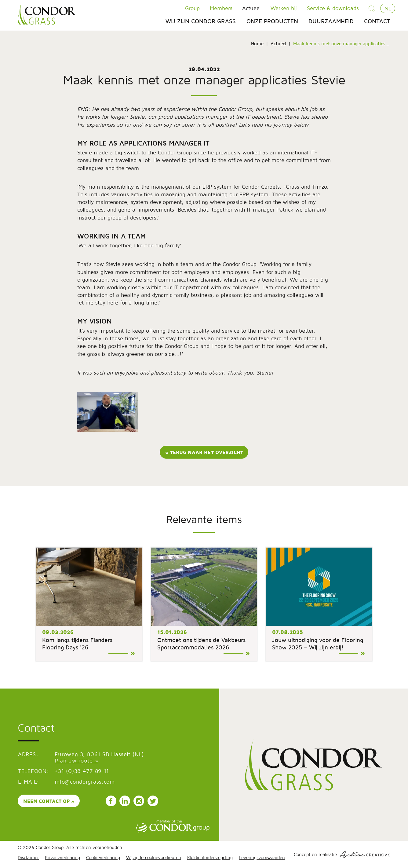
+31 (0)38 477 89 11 (82, 771)
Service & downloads (333, 8)
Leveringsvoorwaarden (262, 857)
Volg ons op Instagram (139, 801)
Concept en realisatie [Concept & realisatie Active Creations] (342, 854)
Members (221, 8)
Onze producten (272, 21)
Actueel (251, 8)
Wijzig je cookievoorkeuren (154, 857)
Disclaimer (28, 857)
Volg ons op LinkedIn (125, 801)
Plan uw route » (76, 761)
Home (257, 44)
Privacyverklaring (62, 857)
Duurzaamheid (331, 21)
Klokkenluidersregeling (210, 857)
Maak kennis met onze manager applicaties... (341, 44)
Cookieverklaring (103, 857)
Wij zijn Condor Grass (201, 21)
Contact (377, 21)
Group (192, 8)
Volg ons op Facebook (111, 801)
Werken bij (284, 8)
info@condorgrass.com (85, 782)
